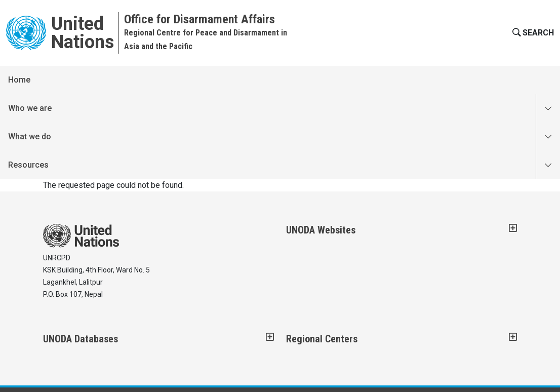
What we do (144, 80)
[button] (532, 33)
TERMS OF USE (317, 325)
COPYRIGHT (123, 325)
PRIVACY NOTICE (249, 325)
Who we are (68, 80)
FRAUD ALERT (182, 325)
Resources (218, 80)
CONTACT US (65, 325)
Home (19, 80)
